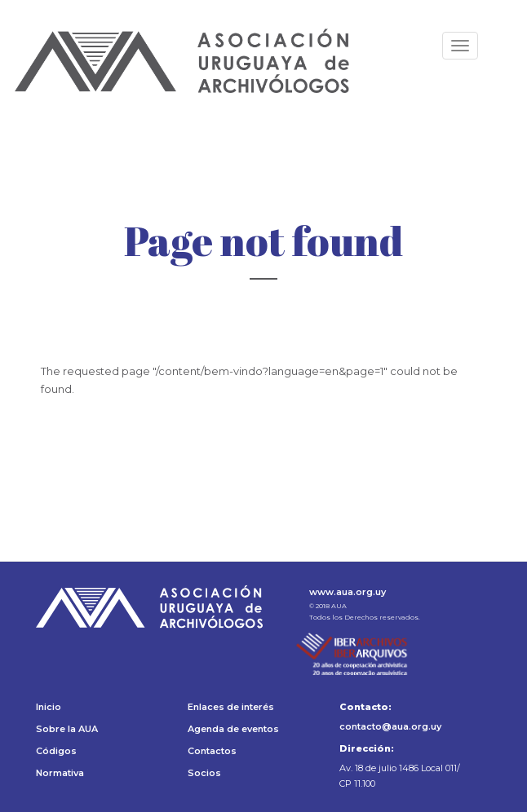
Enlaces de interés (231, 707)
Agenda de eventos (233, 729)
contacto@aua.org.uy (390, 726)
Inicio (49, 707)
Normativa (60, 773)
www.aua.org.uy (348, 592)
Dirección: (367, 748)
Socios (204, 773)
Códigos (56, 751)
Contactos (212, 751)
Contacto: (365, 707)
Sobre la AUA (67, 729)
